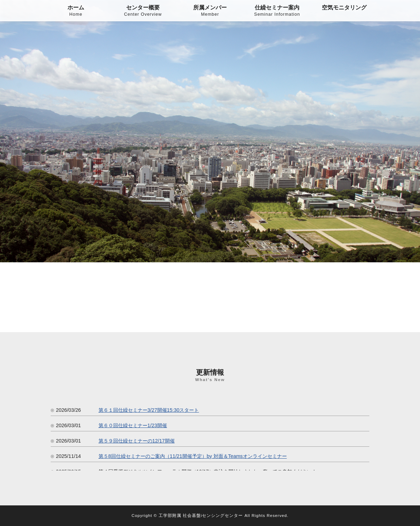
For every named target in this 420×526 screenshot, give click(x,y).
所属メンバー (210, 11)
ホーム (76, 11)
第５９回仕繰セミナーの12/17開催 (137, 441)
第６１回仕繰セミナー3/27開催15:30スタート (149, 410)
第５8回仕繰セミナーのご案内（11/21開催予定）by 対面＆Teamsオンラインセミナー (193, 456)
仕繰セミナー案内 (277, 11)
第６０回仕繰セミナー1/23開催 (133, 425)
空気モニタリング (344, 8)
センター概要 (143, 11)
